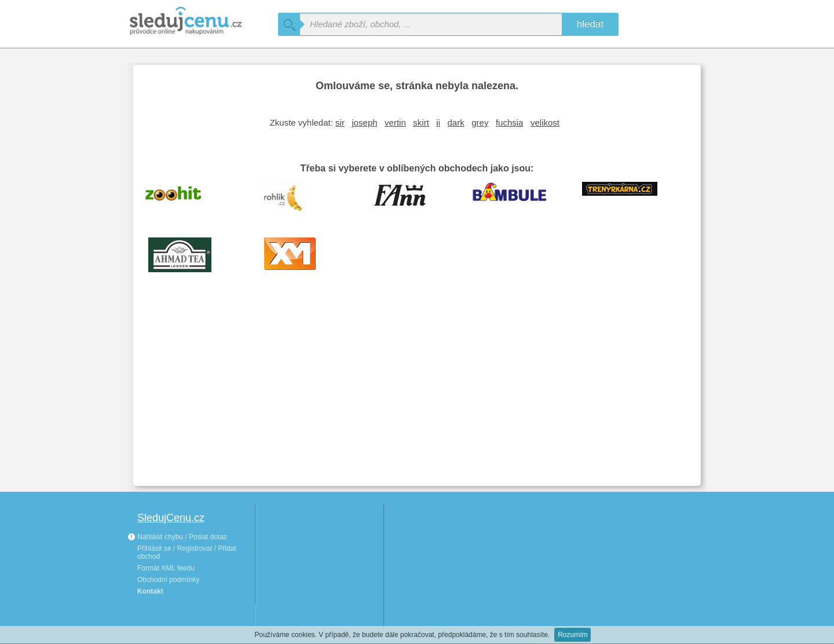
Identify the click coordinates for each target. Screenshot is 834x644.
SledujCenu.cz (171, 518)
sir (340, 122)
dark (456, 122)
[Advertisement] (417, 390)
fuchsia (510, 122)
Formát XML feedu (166, 568)
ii (438, 122)
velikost (545, 122)
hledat (590, 24)
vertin (395, 122)
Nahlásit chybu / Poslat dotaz (177, 537)
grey (480, 122)
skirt (421, 122)
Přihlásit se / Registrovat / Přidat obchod (187, 552)
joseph (364, 122)
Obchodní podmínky (168, 580)
